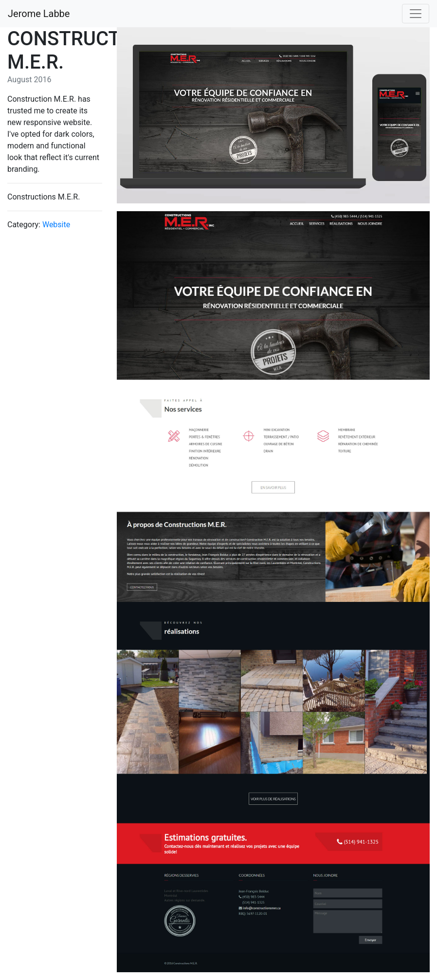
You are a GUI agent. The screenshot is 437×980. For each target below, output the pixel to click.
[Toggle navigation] (416, 14)
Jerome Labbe (39, 14)
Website (56, 225)
